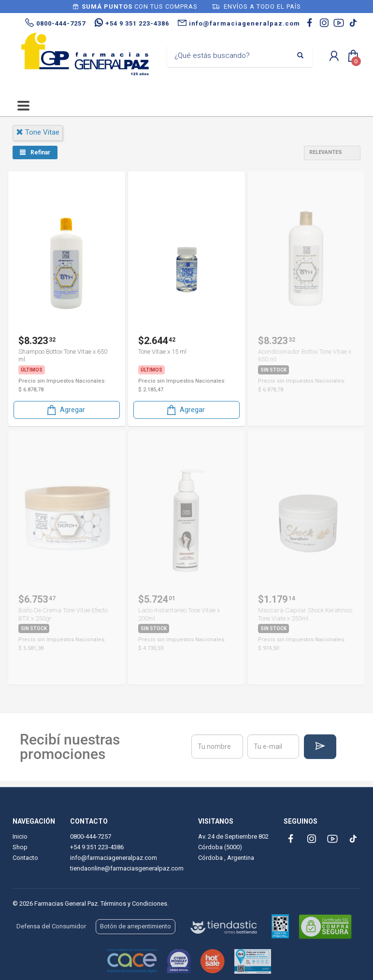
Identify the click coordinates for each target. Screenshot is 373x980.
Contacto (25, 858)
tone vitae (38, 132)
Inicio (20, 836)
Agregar (65, 409)
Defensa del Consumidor (51, 926)
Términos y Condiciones (134, 904)
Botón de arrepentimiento (136, 926)
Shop (20, 847)
